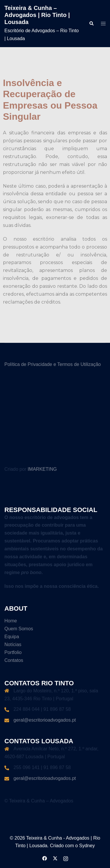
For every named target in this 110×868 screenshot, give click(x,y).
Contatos (14, 660)
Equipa (12, 637)
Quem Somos (19, 629)
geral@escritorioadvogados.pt (45, 720)
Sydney (87, 846)
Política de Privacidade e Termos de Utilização (53, 364)
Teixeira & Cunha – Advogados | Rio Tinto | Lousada (37, 15)
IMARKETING (42, 469)
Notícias (13, 644)
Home (11, 621)
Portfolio (13, 652)
